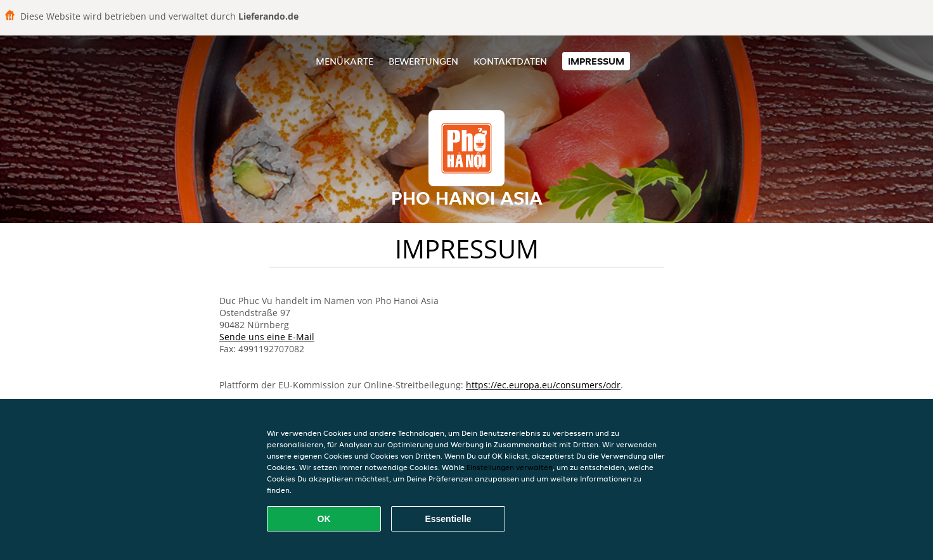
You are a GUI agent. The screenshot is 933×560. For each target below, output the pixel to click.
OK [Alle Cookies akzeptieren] (324, 519)
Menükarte (344, 61)
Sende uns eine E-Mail (267, 337)
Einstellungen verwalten (510, 467)
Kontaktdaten (510, 61)
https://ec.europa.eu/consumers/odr (543, 385)
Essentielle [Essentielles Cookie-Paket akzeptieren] (448, 519)
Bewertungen (423, 61)
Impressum (596, 61)
